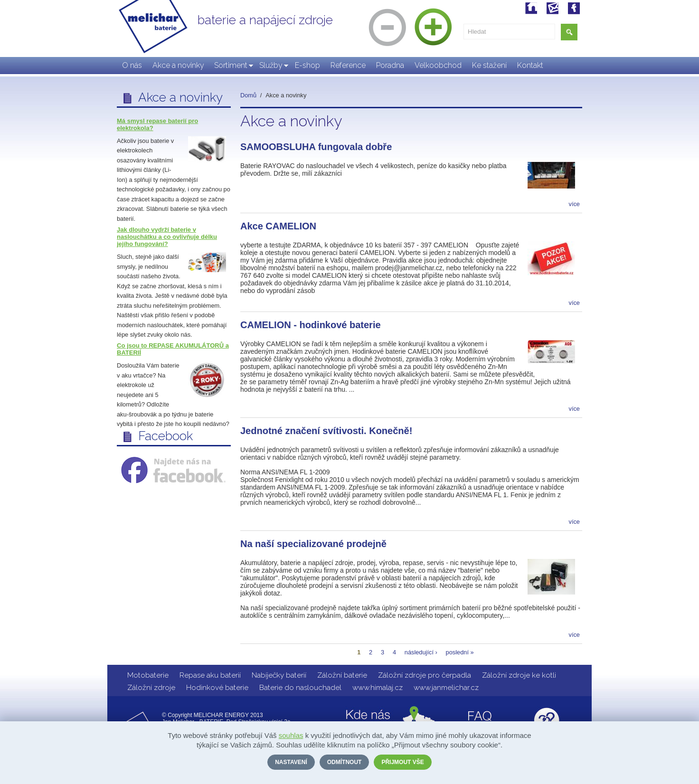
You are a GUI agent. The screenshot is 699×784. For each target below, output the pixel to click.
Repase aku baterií (210, 675)
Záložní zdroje (151, 688)
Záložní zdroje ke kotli (519, 675)
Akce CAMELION (278, 226)
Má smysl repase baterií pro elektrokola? (157, 124)
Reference (348, 65)
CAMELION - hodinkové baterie (311, 325)
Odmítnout (345, 762)
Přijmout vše (402, 762)
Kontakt (530, 65)
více (574, 204)
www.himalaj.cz (378, 688)
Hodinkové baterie (217, 688)
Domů (248, 95)
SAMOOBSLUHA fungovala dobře (316, 147)
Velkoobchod (438, 65)
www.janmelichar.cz (446, 688)
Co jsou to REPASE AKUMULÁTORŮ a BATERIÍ (173, 349)
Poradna (390, 65)
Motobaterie (148, 675)
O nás (132, 65)
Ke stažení (489, 65)
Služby (271, 65)
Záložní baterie (342, 675)
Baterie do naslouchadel (300, 688)
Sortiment (231, 65)
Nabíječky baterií (279, 675)
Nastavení (291, 762)
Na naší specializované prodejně (313, 544)
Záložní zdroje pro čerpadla (425, 675)
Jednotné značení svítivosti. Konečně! (326, 431)
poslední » (460, 652)
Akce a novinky (178, 65)
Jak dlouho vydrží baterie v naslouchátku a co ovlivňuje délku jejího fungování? (167, 237)
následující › (421, 652)
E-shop (307, 65)
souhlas (291, 735)
